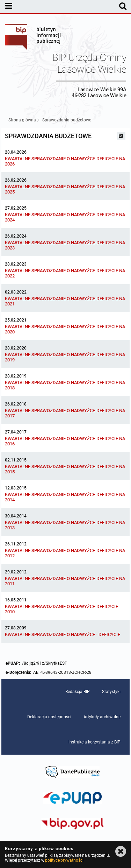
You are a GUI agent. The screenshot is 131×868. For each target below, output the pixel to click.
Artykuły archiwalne (102, 717)
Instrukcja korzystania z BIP (94, 742)
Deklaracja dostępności (49, 717)
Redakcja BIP (78, 692)
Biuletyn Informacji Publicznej (33, 38)
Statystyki (111, 692)
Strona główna (22, 120)
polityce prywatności (64, 860)
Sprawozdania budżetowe (67, 120)
